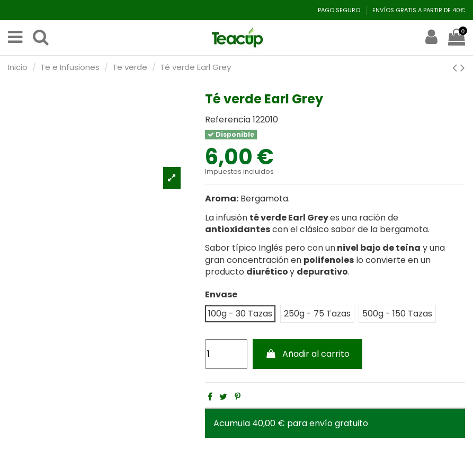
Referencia (228, 120)
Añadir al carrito (308, 354)
